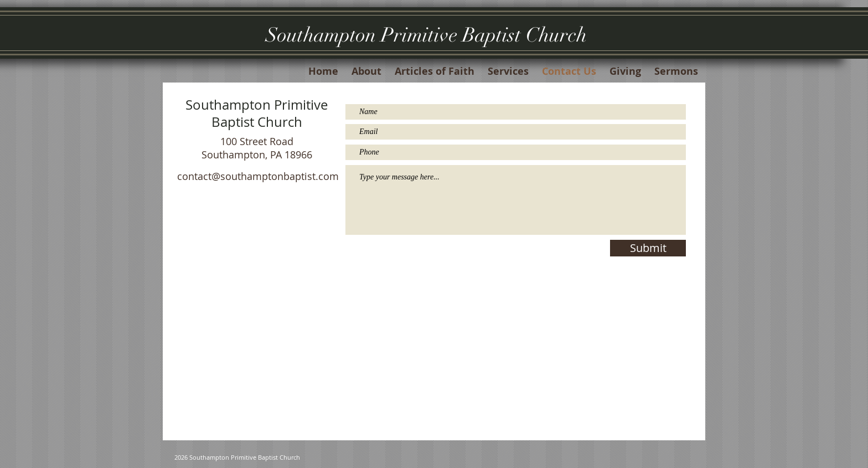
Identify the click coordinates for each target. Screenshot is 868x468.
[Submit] (648, 248)
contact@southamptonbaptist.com (258, 176)
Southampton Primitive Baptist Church (426, 35)
